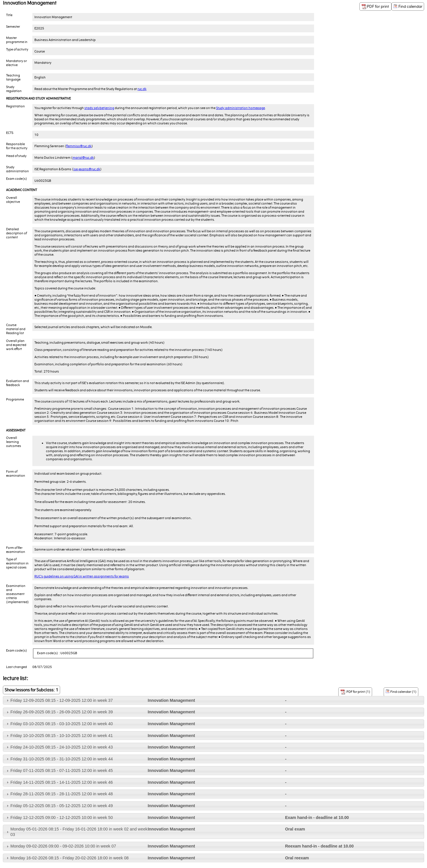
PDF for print (375, 7)
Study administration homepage (241, 108)
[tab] (213, 700)
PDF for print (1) (355, 692)
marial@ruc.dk (83, 158)
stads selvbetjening (99, 108)
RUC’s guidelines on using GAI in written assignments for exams (82, 576)
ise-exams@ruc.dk (87, 169)
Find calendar (408, 6)
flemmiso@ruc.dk (79, 146)
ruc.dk (142, 89)
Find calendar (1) (401, 691)
